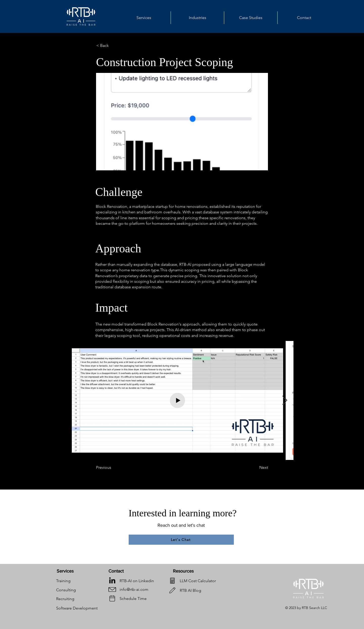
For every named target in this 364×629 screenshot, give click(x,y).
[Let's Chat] (181, 540)
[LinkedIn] (112, 581)
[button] (197, 18)
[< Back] (113, 46)
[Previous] (113, 468)
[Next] (255, 468)
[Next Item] (285, 401)
